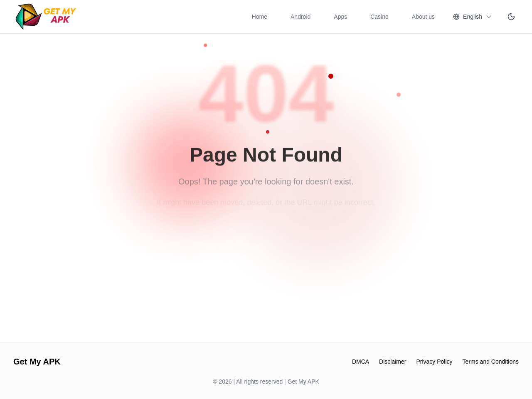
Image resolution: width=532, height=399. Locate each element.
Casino (379, 17)
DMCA (361, 362)
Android (300, 17)
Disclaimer (393, 362)
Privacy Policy (434, 362)
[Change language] (473, 17)
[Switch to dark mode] (511, 17)
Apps (340, 17)
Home (260, 17)
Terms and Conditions (491, 362)
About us (423, 17)
